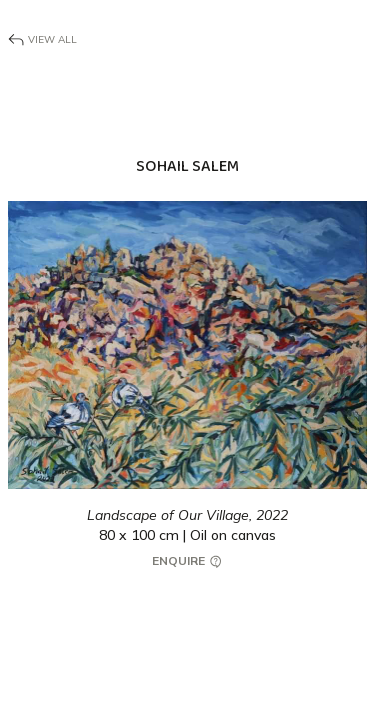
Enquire (188, 561)
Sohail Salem (187, 166)
